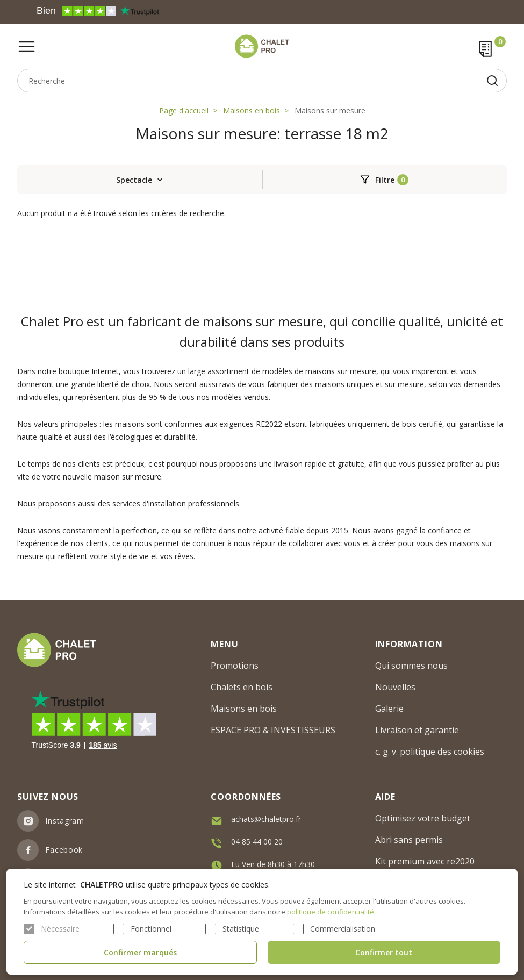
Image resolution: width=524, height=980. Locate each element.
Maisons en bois (252, 110)
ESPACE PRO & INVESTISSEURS (273, 730)
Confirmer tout (384, 952)
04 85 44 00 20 (257, 842)
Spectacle (134, 180)
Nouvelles (395, 687)
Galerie (389, 709)
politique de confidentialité (331, 912)
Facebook (64, 850)
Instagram (64, 821)
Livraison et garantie (417, 730)
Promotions (235, 666)
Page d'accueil (184, 110)
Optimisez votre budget (423, 818)
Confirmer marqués (140, 952)
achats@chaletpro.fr (266, 819)
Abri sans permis (409, 840)
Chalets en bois (242, 687)
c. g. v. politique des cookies (430, 752)
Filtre (385, 180)
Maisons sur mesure (330, 110)
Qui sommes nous (411, 666)
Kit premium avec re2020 (425, 861)
